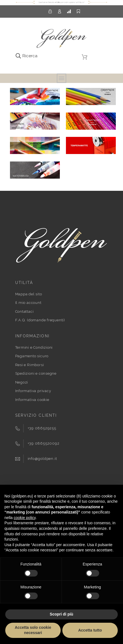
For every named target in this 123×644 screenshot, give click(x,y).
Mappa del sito (29, 294)
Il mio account (28, 303)
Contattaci (25, 311)
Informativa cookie (32, 400)
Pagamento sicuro (32, 356)
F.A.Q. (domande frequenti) (40, 320)
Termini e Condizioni (34, 347)
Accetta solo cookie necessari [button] (33, 630)
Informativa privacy (33, 391)
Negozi (22, 382)
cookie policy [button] (25, 518)
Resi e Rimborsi (30, 365)
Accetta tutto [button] (90, 630)
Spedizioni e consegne (36, 373)
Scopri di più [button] (62, 614)
